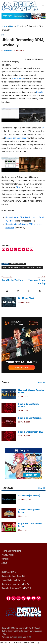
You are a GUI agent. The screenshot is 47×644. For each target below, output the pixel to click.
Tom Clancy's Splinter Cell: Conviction (18, 267)
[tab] (7, 292)
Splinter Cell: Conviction (16, 138)
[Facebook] (4, 249)
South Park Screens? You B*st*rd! (16, 588)
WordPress (17, 637)
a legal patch (18, 78)
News (12, 26)
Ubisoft (39, 92)
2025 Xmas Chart (26, 298)
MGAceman (8, 50)
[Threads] (16, 249)
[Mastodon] (12, 249)
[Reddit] (20, 249)
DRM (18, 187)
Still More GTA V (9, 572)
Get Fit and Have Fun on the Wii (15, 584)
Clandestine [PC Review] (29, 496)
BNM (29, 637)
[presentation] (7, 292)
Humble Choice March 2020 (31, 432)
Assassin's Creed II (18, 264)
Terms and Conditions (11, 551)
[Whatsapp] (28, 249)
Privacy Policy (8, 555)
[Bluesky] (8, 249)
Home (4, 26)
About (4, 563)
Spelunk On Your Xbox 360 (13, 576)
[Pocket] (32, 249)
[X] (24, 249)
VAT (43, 128)
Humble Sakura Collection (30, 418)
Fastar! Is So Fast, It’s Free (13, 580)
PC (18, 26)
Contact (5, 559)
